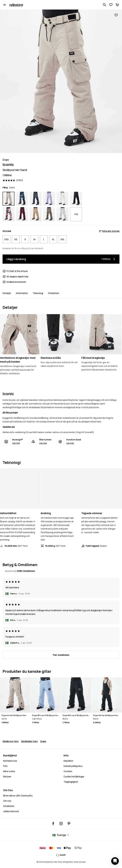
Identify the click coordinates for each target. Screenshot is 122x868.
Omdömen (54, 293)
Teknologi (38, 293)
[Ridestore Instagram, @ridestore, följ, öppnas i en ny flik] (61, 824)
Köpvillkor (68, 761)
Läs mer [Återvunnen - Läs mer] (43, 443)
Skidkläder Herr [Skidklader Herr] (30, 741)
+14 (76, 214)
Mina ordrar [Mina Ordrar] (9, 771)
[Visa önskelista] (111, 5)
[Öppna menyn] (5, 5)
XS (16, 239)
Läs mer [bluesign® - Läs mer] (16, 443)
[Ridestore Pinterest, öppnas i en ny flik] (69, 824)
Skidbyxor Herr (11, 741)
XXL (63, 239)
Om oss (7, 801)
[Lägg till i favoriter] (116, 15)
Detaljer (7, 293)
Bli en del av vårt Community (18, 796)
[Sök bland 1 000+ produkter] (105, 5)
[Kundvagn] (117, 5)
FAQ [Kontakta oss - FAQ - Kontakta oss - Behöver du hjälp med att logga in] (5, 766)
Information (22, 293)
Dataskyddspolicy (73, 766)
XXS (6, 239)
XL (53, 239)
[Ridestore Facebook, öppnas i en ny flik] (53, 824)
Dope (43, 741)
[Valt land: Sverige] (61, 835)
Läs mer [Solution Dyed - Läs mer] (70, 443)
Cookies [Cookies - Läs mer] (68, 771)
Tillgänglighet (71, 782)
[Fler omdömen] (61, 655)
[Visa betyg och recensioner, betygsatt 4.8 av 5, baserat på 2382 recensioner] (13, 180)
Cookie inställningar (74, 777)
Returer (7, 776)
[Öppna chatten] (115, 861)
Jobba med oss (11, 811)
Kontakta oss (10, 761)
